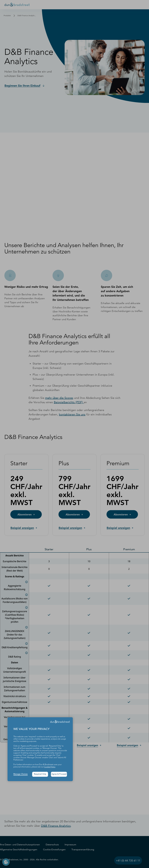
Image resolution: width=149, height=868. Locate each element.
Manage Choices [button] (21, 774)
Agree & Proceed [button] (59, 774)
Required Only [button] (40, 774)
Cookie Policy (50, 767)
